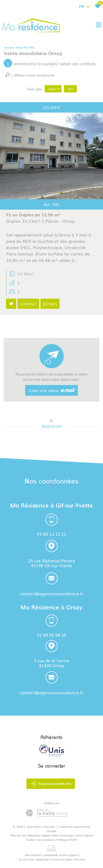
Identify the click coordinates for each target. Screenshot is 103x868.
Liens (79, 835)
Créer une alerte (52, 390)
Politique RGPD (67, 840)
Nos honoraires (63, 835)
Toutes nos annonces (40, 840)
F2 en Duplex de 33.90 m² (34, 219)
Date (54, 89)
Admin (88, 835)
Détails (50, 304)
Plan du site (18, 835)
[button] (30, 75)
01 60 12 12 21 (52, 534)
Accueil (9, 47)
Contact (29, 304)
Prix (70, 89)
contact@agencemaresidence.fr (51, 594)
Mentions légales (40, 835)
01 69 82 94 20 (52, 635)
